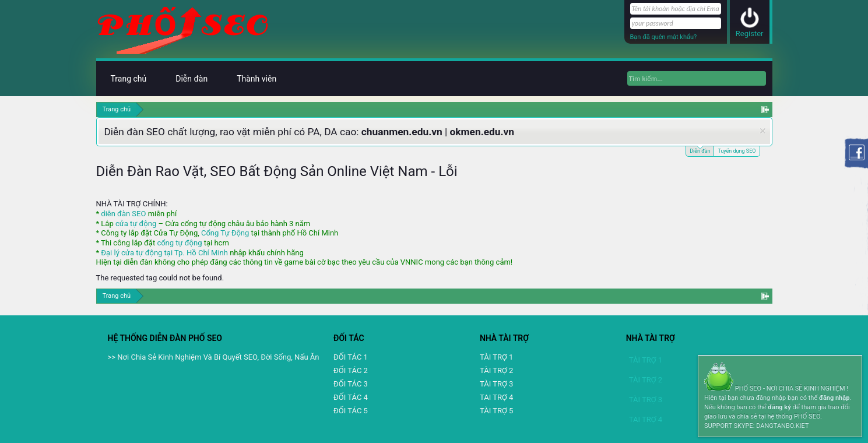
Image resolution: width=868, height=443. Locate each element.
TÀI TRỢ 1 (496, 357)
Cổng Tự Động (225, 233)
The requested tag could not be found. (160, 278)
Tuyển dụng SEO (737, 151)
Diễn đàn (700, 150)
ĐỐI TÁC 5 (351, 411)
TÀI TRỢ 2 (496, 370)
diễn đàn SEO (123, 214)
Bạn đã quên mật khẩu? (664, 37)
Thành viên (256, 79)
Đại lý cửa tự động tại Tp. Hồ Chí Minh (164, 253)
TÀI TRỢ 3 (496, 384)
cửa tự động (136, 224)
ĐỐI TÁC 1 (351, 357)
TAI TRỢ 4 (496, 397)
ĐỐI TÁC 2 (351, 370)
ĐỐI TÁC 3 (351, 384)
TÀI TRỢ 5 (496, 411)
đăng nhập (834, 398)
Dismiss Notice (763, 131)
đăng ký (779, 407)
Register (750, 34)
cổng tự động (179, 243)
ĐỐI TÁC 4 (351, 397)
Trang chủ (129, 79)
